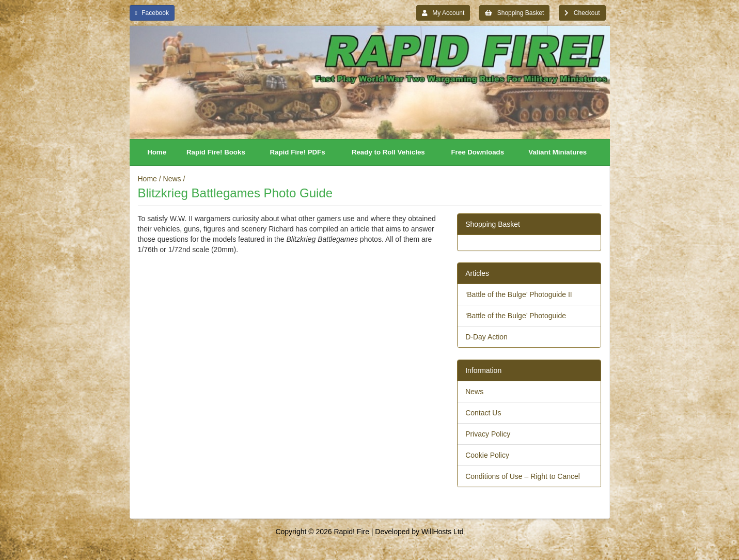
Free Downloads (477, 152)
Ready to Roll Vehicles (388, 152)
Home (157, 152)
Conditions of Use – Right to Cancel (523, 476)
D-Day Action (486, 337)
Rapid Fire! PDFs (298, 152)
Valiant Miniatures (557, 152)
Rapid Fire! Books (216, 152)
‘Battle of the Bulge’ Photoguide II (519, 294)
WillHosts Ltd (443, 532)
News (172, 179)
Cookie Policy (487, 455)
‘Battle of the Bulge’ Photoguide (516, 316)
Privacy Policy (488, 434)
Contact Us (483, 413)
